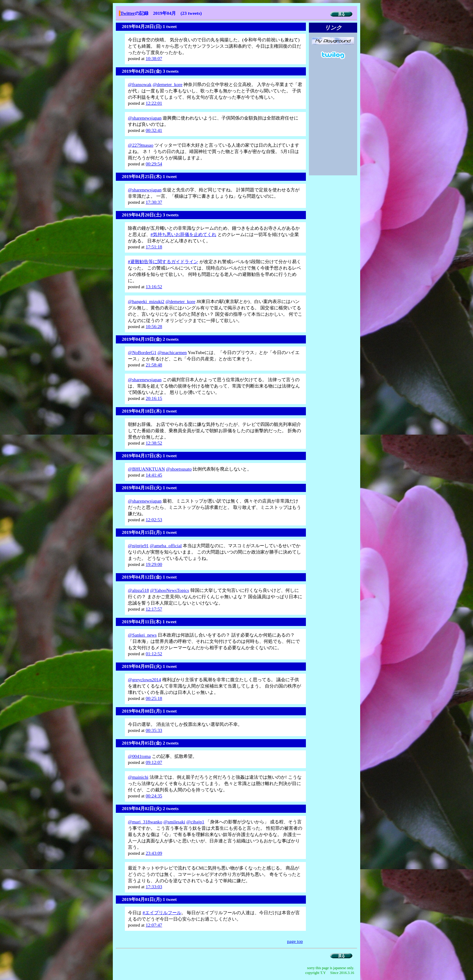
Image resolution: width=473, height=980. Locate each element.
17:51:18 (154, 247)
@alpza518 (138, 590)
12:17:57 (154, 609)
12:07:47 (154, 925)
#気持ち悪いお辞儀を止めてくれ (183, 234)
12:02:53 (154, 520)
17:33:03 (154, 887)
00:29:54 (154, 164)
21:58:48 (154, 365)
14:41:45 (154, 475)
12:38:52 (154, 443)
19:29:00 (154, 564)
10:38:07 (154, 58)
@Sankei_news (142, 635)
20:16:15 (154, 398)
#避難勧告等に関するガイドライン (163, 262)
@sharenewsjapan (145, 118)
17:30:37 (154, 202)
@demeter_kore (168, 84)
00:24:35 (154, 796)
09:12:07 (154, 762)
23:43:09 (154, 853)
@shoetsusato (179, 469)
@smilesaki (174, 822)
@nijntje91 (138, 546)
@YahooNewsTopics (169, 590)
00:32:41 (154, 130)
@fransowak (140, 84)
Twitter (128, 13)
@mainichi (138, 777)
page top (295, 941)
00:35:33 (154, 730)
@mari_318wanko (145, 822)
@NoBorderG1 (142, 352)
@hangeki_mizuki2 (146, 301)
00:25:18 (154, 698)
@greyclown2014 (144, 680)
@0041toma (139, 756)
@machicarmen (172, 352)
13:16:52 (154, 287)
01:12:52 (154, 654)
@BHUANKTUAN (146, 469)
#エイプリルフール (162, 913)
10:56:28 (154, 326)
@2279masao (141, 145)
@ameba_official (166, 546)
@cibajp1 (195, 822)
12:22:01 (154, 103)
